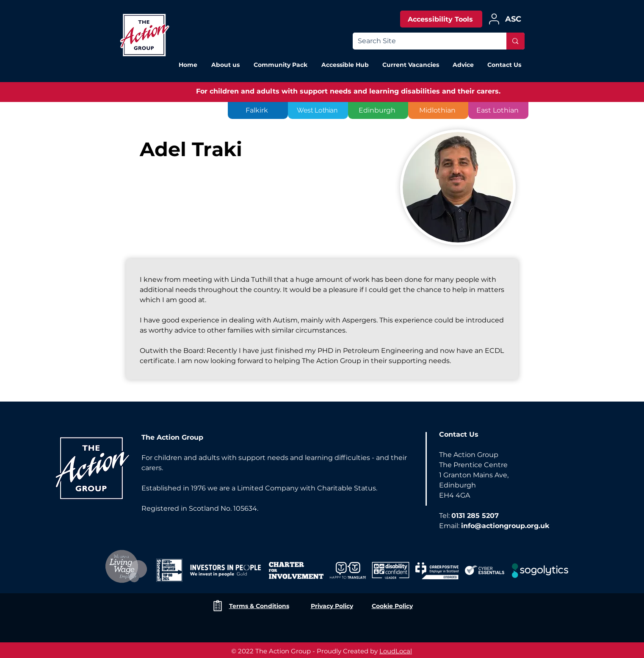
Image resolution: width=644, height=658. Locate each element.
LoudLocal (396, 651)
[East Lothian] (498, 110)
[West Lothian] (318, 110)
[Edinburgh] (378, 110)
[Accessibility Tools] (441, 19)
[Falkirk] (258, 110)
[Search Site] (423, 41)
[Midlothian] (438, 110)
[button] (463, 65)
